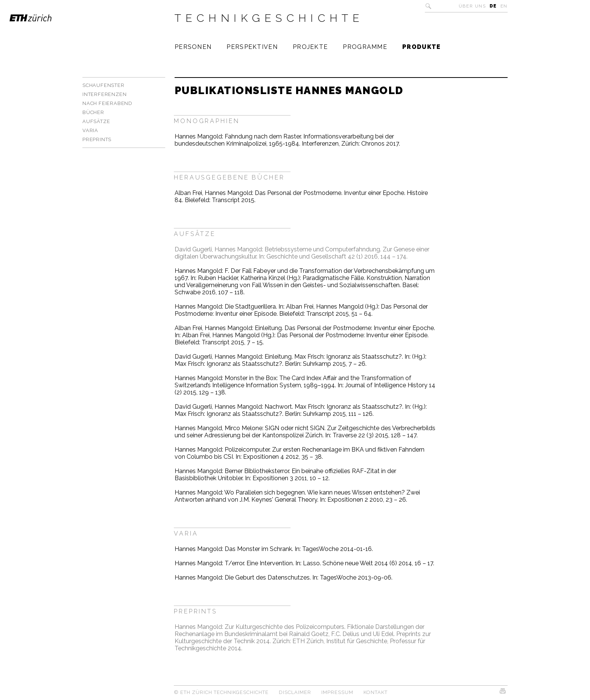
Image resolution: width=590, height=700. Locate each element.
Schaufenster (103, 85)
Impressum (337, 692)
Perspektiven (252, 47)
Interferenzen (104, 94)
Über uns (472, 6)
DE (493, 6)
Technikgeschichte (269, 18)
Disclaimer (295, 692)
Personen (193, 47)
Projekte (310, 47)
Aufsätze (96, 121)
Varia (90, 130)
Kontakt (376, 692)
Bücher (93, 112)
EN (504, 6)
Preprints (97, 139)
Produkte (421, 47)
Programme (365, 47)
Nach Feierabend (107, 103)
